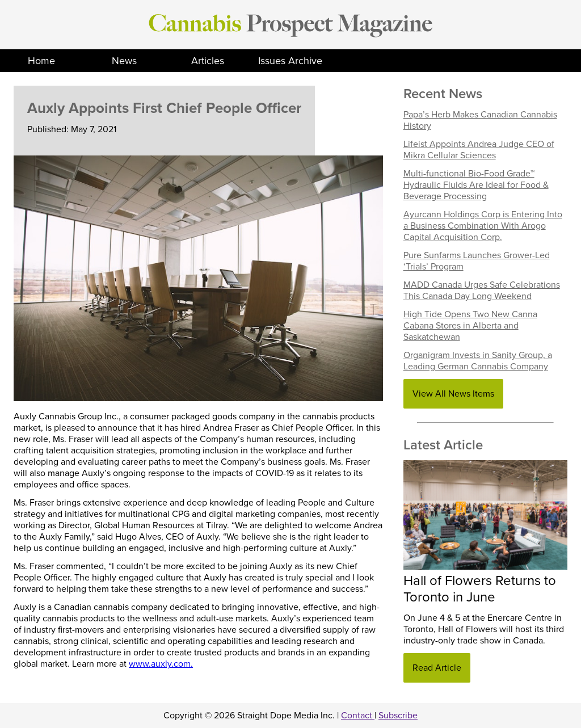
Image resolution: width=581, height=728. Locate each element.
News (124, 61)
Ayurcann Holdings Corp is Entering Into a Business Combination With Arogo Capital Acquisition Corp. (483, 226)
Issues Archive (290, 61)
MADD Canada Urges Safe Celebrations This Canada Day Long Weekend (482, 291)
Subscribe (398, 716)
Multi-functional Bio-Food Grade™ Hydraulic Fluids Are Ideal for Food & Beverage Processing (476, 185)
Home (41, 61)
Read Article (437, 668)
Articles (208, 61)
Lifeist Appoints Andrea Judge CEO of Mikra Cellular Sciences (479, 150)
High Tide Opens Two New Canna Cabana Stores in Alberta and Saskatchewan (470, 326)
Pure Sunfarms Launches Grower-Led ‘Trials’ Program (477, 261)
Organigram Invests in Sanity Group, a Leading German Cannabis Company (478, 361)
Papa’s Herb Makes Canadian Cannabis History (480, 120)
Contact (358, 716)
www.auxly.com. (161, 664)
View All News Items (453, 394)
